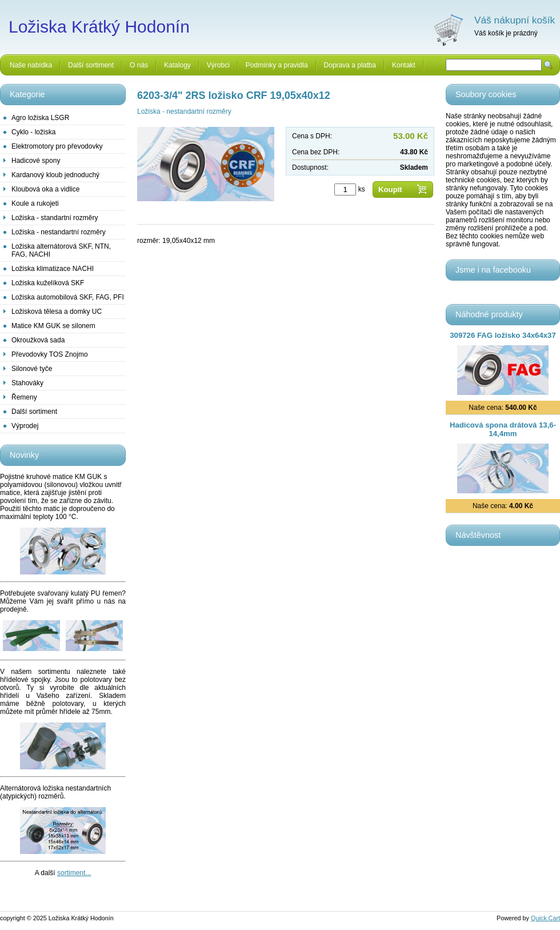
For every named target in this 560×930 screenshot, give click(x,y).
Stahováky (27, 383)
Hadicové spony (36, 161)
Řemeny (24, 397)
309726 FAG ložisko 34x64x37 (503, 335)
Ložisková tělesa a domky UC (57, 312)
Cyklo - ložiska (33, 132)
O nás (139, 65)
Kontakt (404, 65)
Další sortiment (91, 65)
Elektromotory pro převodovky (57, 146)
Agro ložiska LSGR (40, 118)
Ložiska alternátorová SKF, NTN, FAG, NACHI (61, 250)
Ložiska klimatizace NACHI (53, 269)
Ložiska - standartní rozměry (55, 218)
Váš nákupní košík (515, 20)
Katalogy (177, 65)
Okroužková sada (38, 340)
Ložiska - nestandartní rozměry (59, 232)
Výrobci (218, 65)
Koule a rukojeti (35, 203)
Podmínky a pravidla (277, 65)
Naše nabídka (31, 65)
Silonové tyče (32, 369)
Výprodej (25, 426)
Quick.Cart (545, 918)
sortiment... (74, 873)
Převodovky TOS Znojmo (50, 354)
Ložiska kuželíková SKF (48, 283)
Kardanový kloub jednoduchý (55, 175)
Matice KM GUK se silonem (53, 326)
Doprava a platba (350, 65)
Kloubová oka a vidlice (45, 189)
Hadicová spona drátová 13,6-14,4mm (503, 429)
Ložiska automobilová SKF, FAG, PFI (68, 297)
